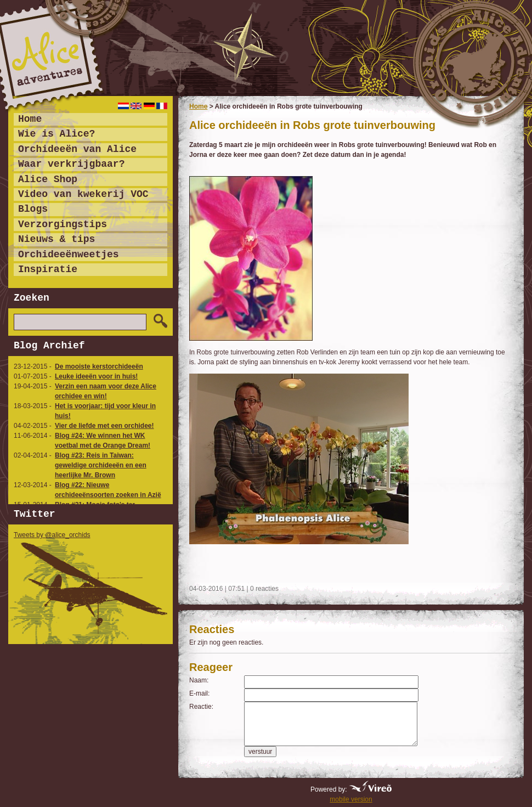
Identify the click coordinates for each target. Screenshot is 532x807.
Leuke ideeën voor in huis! (96, 376)
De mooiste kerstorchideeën (99, 366)
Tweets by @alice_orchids (52, 535)
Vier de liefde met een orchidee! (104, 426)
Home (198, 106)
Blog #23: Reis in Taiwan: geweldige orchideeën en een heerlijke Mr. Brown (101, 465)
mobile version (351, 799)
